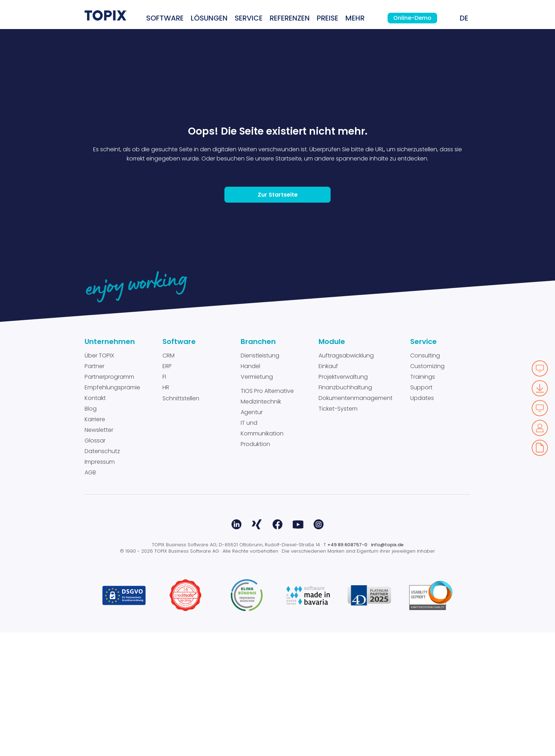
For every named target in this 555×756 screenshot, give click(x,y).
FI (164, 500)
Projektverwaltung (343, 500)
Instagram (319, 648)
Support (421, 511)
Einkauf (328, 490)
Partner (95, 490)
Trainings (423, 500)
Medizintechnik (261, 525)
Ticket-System (338, 532)
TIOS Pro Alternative (267, 515)
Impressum (100, 585)
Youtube (298, 648)
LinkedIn (236, 648)
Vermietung (257, 500)
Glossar (95, 564)
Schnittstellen (181, 522)
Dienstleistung (260, 479)
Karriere (95, 543)
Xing (257, 648)
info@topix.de (387, 668)
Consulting (425, 479)
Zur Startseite (278, 318)
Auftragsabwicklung (346, 479)
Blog (91, 532)
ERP (167, 490)
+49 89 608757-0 (347, 668)
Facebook (277, 648)
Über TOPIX (99, 479)
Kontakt (95, 522)
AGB (90, 596)
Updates (422, 522)
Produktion (255, 568)
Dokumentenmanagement (356, 522)
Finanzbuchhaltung (345, 511)
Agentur (252, 536)
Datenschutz (102, 575)
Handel (250, 490)
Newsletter (99, 554)
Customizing (427, 490)
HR (166, 511)
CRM (168, 479)
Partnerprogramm (109, 500)
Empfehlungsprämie (112, 511)
